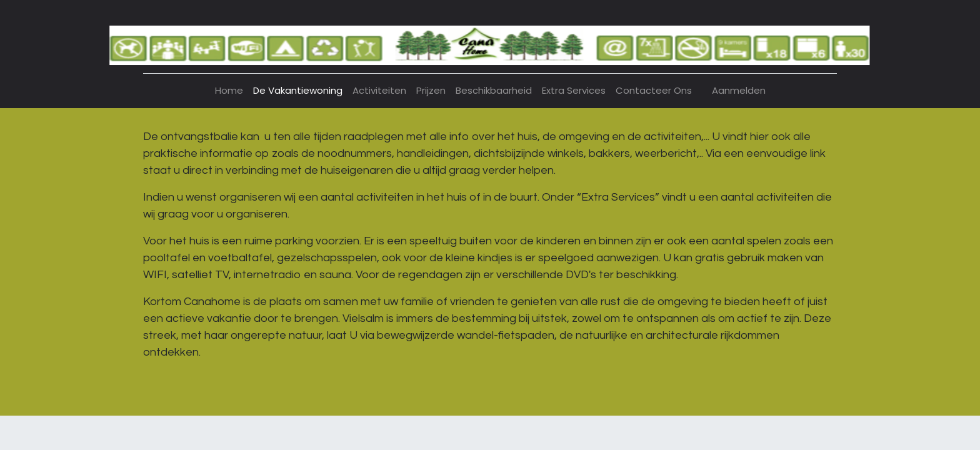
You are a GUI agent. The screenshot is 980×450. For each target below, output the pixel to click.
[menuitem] (229, 91)
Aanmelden (739, 90)
